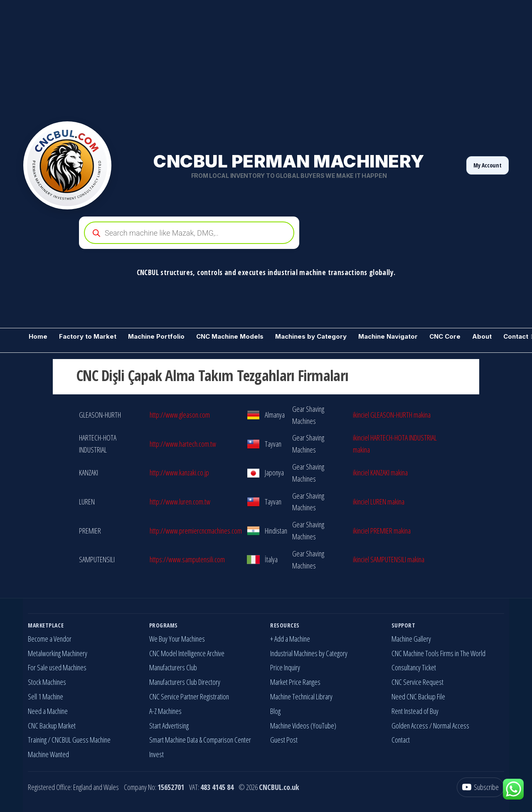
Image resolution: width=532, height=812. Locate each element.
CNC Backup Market (52, 726)
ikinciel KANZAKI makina (380, 472)
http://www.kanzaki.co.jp (179, 472)
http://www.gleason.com (180, 415)
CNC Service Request (417, 682)
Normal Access (451, 726)
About (482, 336)
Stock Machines (47, 682)
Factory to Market (88, 336)
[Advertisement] (249, 58)
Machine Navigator (388, 336)
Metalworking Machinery (58, 653)
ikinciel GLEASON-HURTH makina (392, 415)
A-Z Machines (165, 711)
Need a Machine (48, 711)
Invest (156, 754)
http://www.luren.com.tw (180, 502)
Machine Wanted (48, 754)
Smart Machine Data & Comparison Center (200, 740)
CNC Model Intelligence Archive (187, 653)
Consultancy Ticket (414, 667)
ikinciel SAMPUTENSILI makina (389, 559)
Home (38, 336)
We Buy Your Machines (177, 639)
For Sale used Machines (57, 667)
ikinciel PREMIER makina (382, 531)
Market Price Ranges (295, 682)
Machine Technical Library (301, 696)
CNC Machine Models (230, 336)
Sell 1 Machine (46, 696)
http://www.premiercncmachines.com (196, 531)
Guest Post (284, 740)
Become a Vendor (50, 639)
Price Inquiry (285, 667)
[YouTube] (480, 787)
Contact (401, 740)
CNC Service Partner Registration (189, 696)
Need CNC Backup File (418, 696)
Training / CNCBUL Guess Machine (69, 740)
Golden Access (410, 726)
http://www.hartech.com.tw (183, 444)
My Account (488, 165)
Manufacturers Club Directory (185, 682)
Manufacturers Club (173, 667)
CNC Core (445, 336)
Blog (275, 711)
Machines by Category (311, 336)
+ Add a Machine (290, 639)
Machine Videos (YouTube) (303, 726)
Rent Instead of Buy (415, 711)
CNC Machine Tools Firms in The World (438, 653)
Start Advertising (169, 726)
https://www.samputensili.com (187, 559)
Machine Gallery (411, 639)
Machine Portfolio (156, 336)
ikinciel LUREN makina (379, 502)
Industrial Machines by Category (309, 653)
